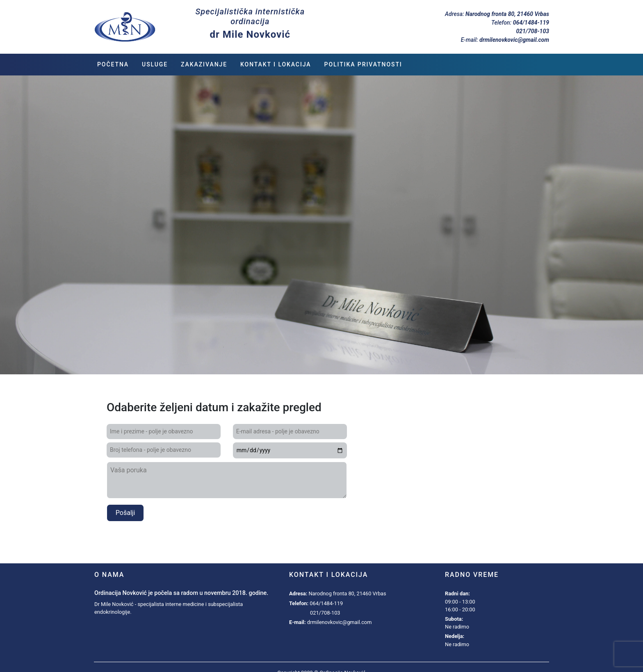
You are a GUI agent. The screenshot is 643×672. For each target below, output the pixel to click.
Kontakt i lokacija (276, 64)
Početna (113, 64)
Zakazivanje (204, 64)
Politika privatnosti (363, 64)
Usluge (155, 64)
